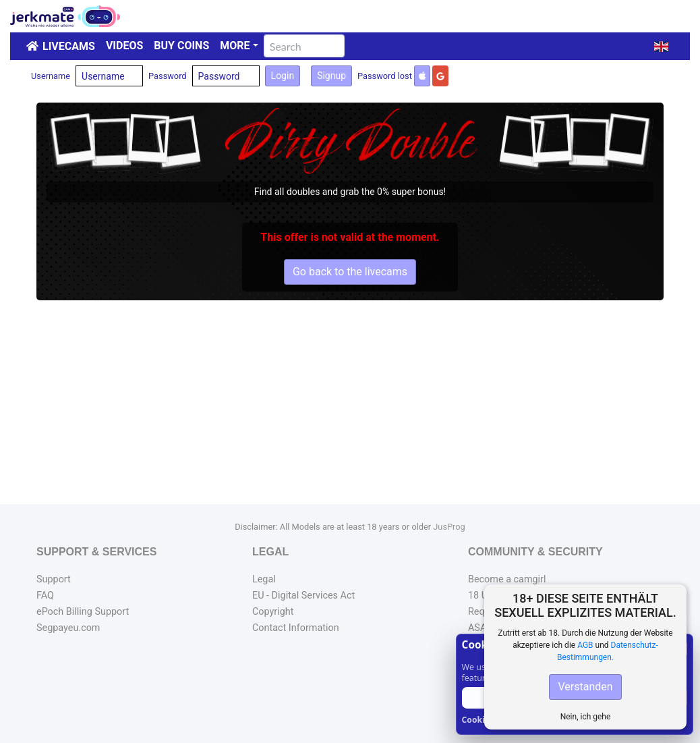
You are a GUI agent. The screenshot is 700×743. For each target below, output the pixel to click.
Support (54, 579)
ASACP (484, 628)
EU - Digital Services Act (303, 596)
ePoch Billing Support (83, 612)
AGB (585, 645)
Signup (331, 76)
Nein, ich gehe (586, 717)
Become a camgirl (507, 579)
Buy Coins (181, 46)
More (235, 46)
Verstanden (585, 687)
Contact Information (296, 628)
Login (283, 76)
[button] (661, 47)
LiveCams (69, 46)
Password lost (385, 76)
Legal (264, 579)
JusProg (449, 527)
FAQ (45, 596)
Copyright (273, 612)
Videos (124, 46)
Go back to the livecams (350, 272)
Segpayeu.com (68, 628)
